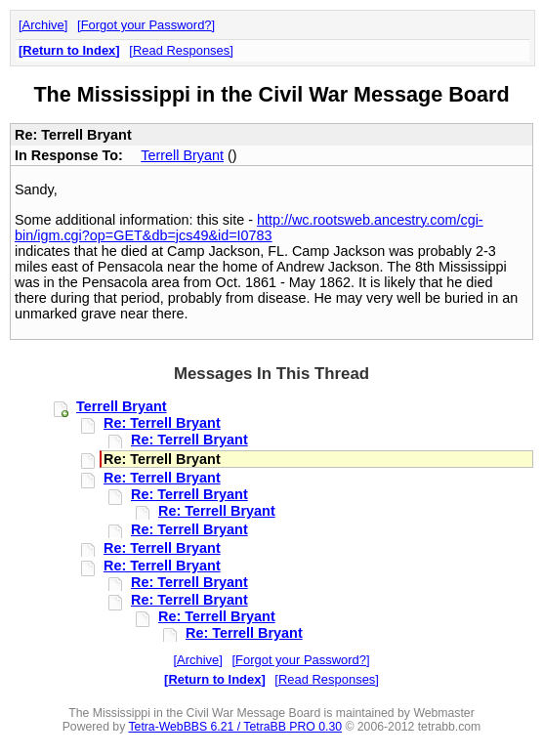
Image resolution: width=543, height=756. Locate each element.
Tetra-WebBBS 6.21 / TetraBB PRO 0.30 (235, 727)
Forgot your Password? (146, 25)
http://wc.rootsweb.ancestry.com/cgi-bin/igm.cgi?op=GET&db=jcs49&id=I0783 (249, 228)
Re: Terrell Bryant (162, 423)
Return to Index (69, 50)
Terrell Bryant (182, 155)
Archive (43, 25)
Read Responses (181, 50)
